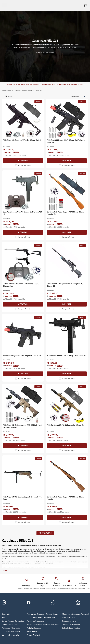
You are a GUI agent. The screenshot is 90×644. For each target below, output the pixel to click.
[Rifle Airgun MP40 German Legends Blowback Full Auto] (46, 404)
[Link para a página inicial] (38, 80)
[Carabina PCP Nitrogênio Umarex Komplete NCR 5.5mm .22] (73, 233)
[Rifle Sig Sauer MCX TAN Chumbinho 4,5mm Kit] (73, 347)
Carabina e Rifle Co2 (41, 87)
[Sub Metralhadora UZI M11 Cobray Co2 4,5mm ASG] (73, 290)
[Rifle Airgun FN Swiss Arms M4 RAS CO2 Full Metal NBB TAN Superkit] (46, 347)
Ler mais (5, 476)
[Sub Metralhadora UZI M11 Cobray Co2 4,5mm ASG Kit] (46, 176)
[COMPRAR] (46, 139)
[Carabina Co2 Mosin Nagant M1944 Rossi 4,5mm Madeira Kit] (73, 176)
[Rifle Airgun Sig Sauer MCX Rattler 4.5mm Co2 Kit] (46, 120)
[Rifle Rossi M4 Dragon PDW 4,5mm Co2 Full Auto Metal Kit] (73, 120)
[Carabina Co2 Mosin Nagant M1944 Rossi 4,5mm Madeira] (73, 404)
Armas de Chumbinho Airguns (44, 83)
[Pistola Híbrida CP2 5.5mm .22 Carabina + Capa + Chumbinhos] (46, 233)
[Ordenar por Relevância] (76, 77)
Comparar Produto (48, 144)
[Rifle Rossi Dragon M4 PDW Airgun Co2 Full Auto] (46, 290)
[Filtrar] (19, 77)
